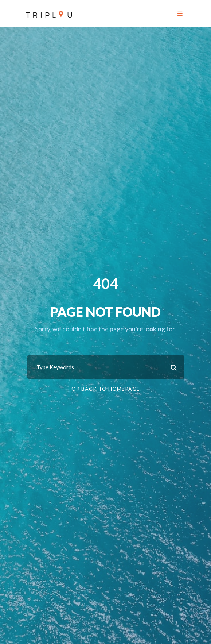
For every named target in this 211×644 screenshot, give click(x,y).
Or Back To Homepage (106, 389)
